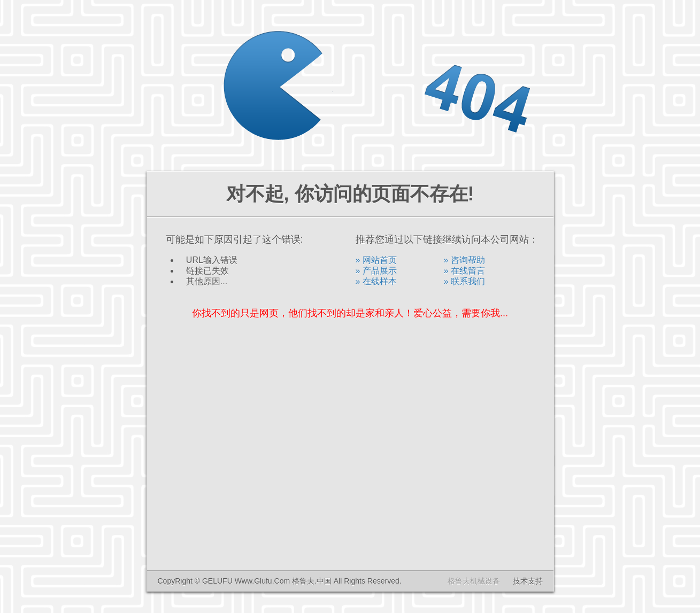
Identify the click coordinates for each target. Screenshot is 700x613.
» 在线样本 (376, 281)
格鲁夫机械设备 (474, 581)
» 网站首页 (376, 260)
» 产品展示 (376, 271)
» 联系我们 (464, 281)
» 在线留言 (464, 271)
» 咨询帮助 (464, 260)
